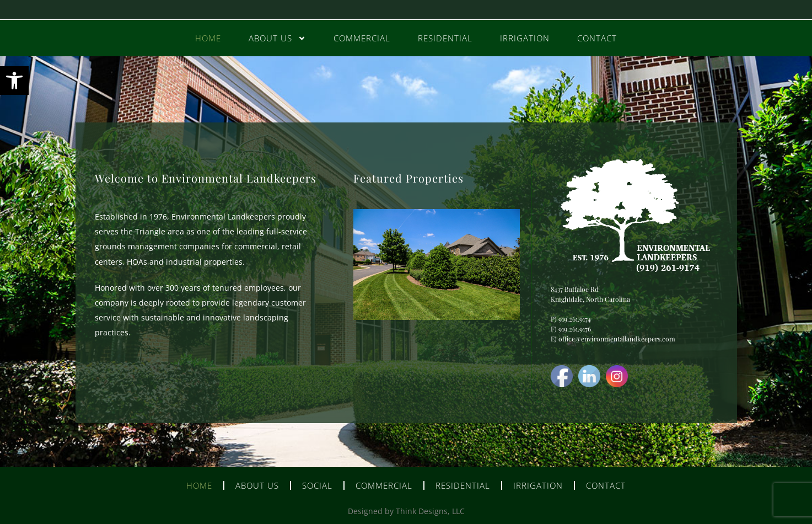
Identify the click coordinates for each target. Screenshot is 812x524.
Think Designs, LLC (430, 511)
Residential (445, 38)
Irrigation (525, 38)
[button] (14, 81)
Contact (597, 38)
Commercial (362, 38)
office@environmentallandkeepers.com (617, 339)
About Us (277, 38)
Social (317, 485)
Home (208, 38)
